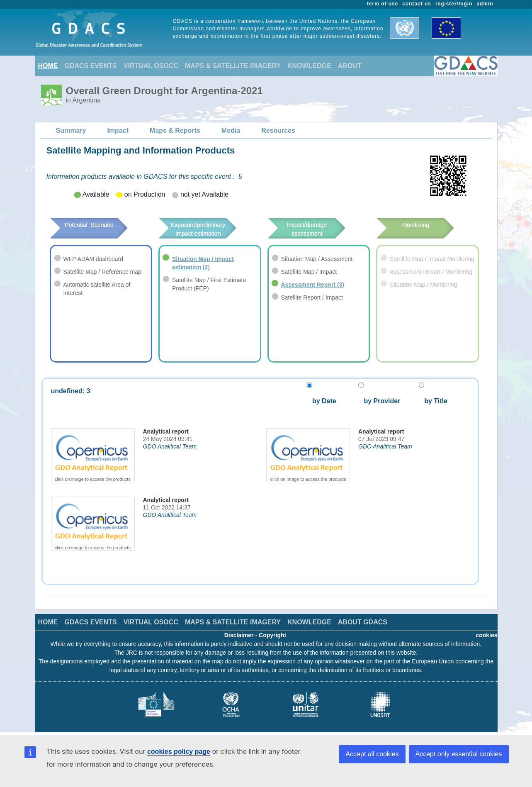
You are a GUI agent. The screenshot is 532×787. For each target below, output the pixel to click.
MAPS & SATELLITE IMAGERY (233, 66)
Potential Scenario (100, 225)
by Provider (379, 401)
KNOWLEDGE (309, 66)
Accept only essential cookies (459, 754)
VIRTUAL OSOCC (151, 66)
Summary (71, 130)
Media (231, 130)
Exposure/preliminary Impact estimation (210, 229)
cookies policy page (179, 752)
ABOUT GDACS (363, 622)
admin (485, 4)
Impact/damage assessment (318, 229)
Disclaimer (239, 635)
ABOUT (350, 66)
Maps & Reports (175, 130)
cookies (486, 635)
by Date (323, 401)
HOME (48, 66)
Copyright (272, 635)
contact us (417, 4)
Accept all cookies (372, 754)
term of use (383, 4)
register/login (454, 4)
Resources (278, 130)
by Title (433, 401)
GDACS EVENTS (91, 66)
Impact (118, 130)
